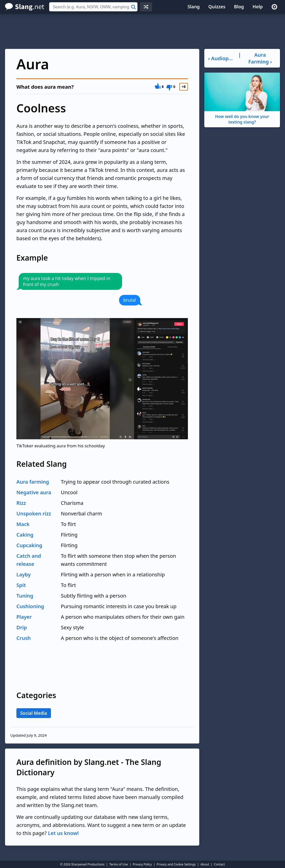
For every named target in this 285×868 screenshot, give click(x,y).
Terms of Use (118, 864)
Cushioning (30, 606)
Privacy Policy (142, 864)
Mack (23, 524)
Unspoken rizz (34, 514)
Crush (24, 638)
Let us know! (63, 833)
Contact (219, 864)
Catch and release (29, 560)
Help (258, 7)
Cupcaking (29, 545)
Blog (239, 7)
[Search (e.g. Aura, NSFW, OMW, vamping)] (93, 7)
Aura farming (33, 482)
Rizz (21, 503)
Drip (22, 627)
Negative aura (34, 492)
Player (24, 617)
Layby (24, 575)
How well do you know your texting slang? (242, 99)
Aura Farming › (260, 58)
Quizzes (217, 7)
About (205, 864)
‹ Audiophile (221, 58)
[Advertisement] (142, 31)
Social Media (34, 713)
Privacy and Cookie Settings (176, 864)
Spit (21, 585)
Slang (194, 7)
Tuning (25, 596)
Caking (25, 535)
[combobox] (93, 7)
